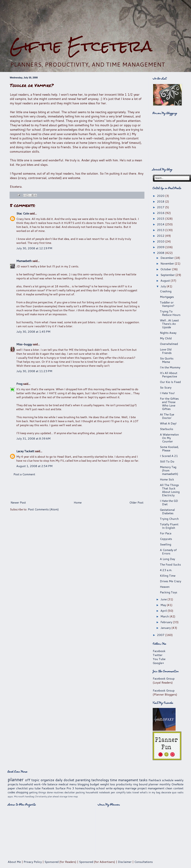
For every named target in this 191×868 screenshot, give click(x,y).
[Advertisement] (96, 19)
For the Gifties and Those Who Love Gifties (169, 404)
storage (63, 796)
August (165, 280)
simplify (121, 792)
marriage (131, 788)
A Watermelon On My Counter (169, 438)
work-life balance (46, 784)
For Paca (166, 533)
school (100, 788)
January (166, 628)
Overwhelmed (169, 344)
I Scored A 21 (169, 456)
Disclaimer (125, 862)
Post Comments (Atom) (43, 509)
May (164, 605)
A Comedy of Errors (168, 552)
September (168, 275)
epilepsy (119, 788)
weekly (179, 780)
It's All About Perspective (169, 375)
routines (58, 792)
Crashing (166, 291)
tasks (143, 780)
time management (124, 780)
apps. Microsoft (16, 796)
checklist (22, 788)
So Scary (166, 387)
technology (100, 780)
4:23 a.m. (166, 570)
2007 (161, 635)
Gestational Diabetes (167, 511)
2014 (161, 224)
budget (95, 784)
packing (80, 792)
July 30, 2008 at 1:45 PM (33, 332)
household (26, 784)
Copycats (166, 539)
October (166, 269)
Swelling (165, 544)
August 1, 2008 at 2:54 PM (34, 466)
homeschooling (85, 788)
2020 (161, 196)
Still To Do (167, 461)
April (164, 611)
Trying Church (169, 519)
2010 (161, 241)
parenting (83, 780)
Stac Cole (23, 213)
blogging (83, 784)
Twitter (158, 655)
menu (73, 784)
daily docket (65, 780)
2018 (161, 201)
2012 (161, 236)
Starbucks (166, 429)
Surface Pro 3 (65, 788)
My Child (166, 338)
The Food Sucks (170, 564)
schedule (168, 780)
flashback (155, 780)
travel (136, 792)
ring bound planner (146, 784)
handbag (30, 796)
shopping (22, 792)
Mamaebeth (24, 261)
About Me (14, 862)
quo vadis (178, 792)
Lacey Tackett (25, 451)
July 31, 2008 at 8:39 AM (33, 438)
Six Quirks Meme (167, 360)
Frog (19, 384)
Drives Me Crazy (170, 581)
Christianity (41, 796)
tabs (129, 792)
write (109, 788)
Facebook (159, 651)
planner (16, 779)
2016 (161, 213)
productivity (124, 784)
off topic (32, 780)
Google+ (158, 663)
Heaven (165, 587)
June (164, 599)
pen (113, 792)
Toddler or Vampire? (167, 304)
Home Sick (167, 479)
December (167, 258)
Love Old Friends (166, 351)
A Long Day (167, 559)
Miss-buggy (24, 344)
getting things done (41, 792)
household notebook (98, 792)
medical (63, 784)
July (163, 286)
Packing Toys (168, 592)
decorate (166, 792)
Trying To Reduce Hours (170, 313)
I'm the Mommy (170, 367)
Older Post (136, 502)
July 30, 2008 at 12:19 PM (34, 248)
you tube (35, 788)
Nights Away (168, 333)
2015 (161, 218)
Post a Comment (24, 474)
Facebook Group (164, 678)
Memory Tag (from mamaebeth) (169, 470)
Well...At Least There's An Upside (169, 324)
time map (73, 796)
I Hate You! (167, 393)
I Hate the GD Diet (169, 502)
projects (13, 784)
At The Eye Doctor (167, 416)
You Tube (159, 659)
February (167, 622)
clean (169, 788)
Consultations (143, 862)
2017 (161, 207)
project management (151, 788)
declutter (70, 792)
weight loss (108, 784)
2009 (161, 247)
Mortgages (167, 297)
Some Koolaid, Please (169, 449)
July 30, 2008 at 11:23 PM (34, 371)
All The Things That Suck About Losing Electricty (170, 490)
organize (47, 780)
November (168, 263)
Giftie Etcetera (81, 46)
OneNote (177, 784)
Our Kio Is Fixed (170, 382)
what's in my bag (150, 792)
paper (11, 788)
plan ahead (53, 796)
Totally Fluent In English (169, 526)
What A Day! (168, 423)
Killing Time (168, 576)
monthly (165, 784)
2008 (161, 253)
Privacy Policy (33, 862)
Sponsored (51, 862)
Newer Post (18, 502)
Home (78, 502)
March (165, 616)
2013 (161, 230)
